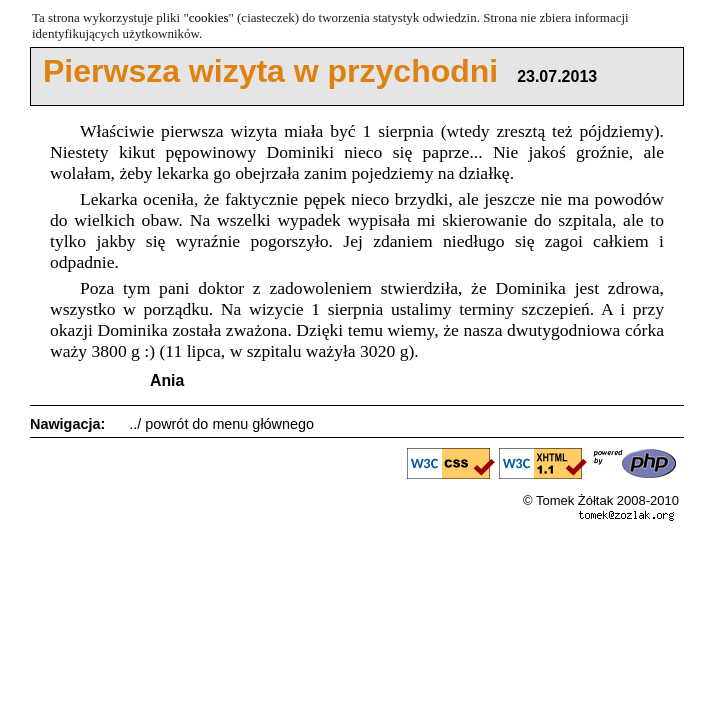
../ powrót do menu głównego (221, 424)
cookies (209, 17)
